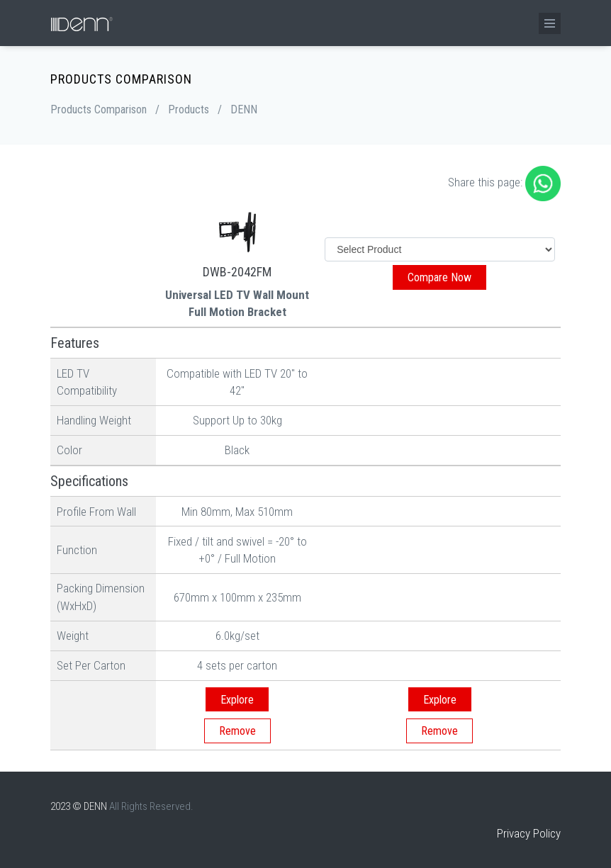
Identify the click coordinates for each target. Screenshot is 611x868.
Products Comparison (99, 109)
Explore (237, 700)
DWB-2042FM (237, 272)
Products (189, 109)
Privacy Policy (529, 833)
